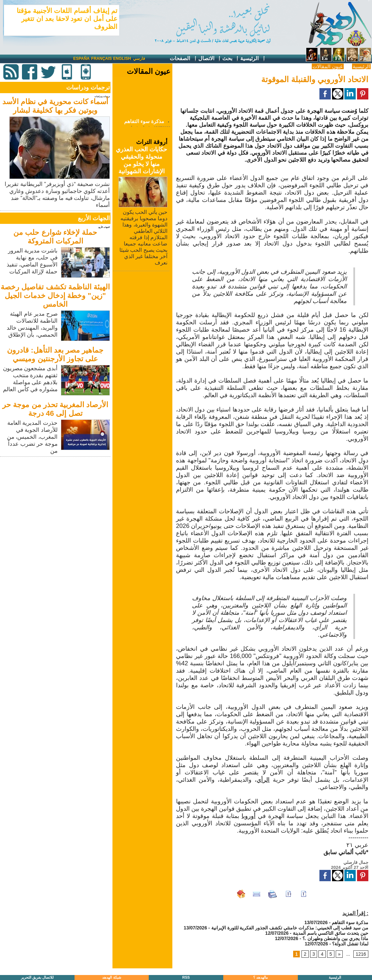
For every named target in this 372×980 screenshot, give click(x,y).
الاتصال (210, 59)
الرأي (263, 780)
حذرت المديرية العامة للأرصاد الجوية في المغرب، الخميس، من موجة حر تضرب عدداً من (32, 437)
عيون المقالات (328, 66)
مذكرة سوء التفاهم (144, 123)
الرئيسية (253, 59)
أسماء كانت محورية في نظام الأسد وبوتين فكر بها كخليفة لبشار (55, 106)
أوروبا (249, 816)
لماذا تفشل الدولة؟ (350, 944)
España (81, 59)
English (122, 59)
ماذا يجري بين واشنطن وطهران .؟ (335, 938)
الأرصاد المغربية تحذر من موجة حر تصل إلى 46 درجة (55, 409)
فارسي (139, 59)
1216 (361, 954)
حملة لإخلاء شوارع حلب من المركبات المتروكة (55, 237)
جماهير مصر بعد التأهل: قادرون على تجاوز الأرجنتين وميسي (55, 354)
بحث (231, 59)
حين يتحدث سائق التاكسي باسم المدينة (331, 933)
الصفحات (183, 59)
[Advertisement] (56, 505)
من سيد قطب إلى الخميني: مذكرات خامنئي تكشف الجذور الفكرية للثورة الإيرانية (290, 928)
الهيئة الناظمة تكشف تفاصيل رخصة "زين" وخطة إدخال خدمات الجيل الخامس (55, 296)
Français (101, 59)
